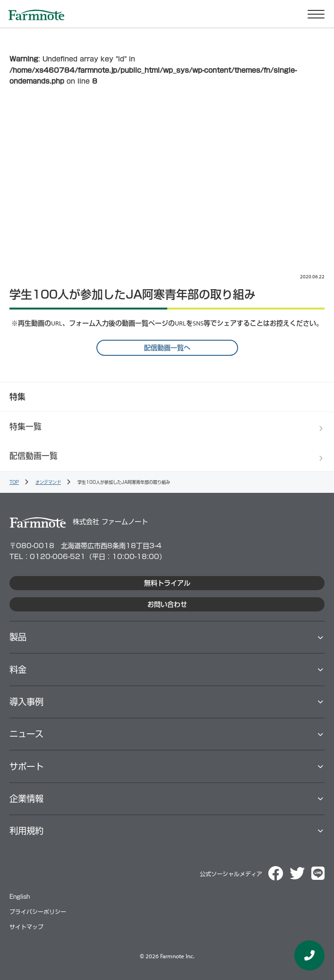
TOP (14, 482)
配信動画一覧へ (167, 348)
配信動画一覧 (34, 456)
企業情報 (26, 799)
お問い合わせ (167, 604)
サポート (26, 766)
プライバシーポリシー (38, 912)
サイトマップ (26, 927)
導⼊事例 (26, 702)
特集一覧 (26, 426)
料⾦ (18, 670)
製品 (18, 637)
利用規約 (26, 831)
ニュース (26, 734)
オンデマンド (48, 482)
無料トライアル (167, 583)
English (20, 897)
